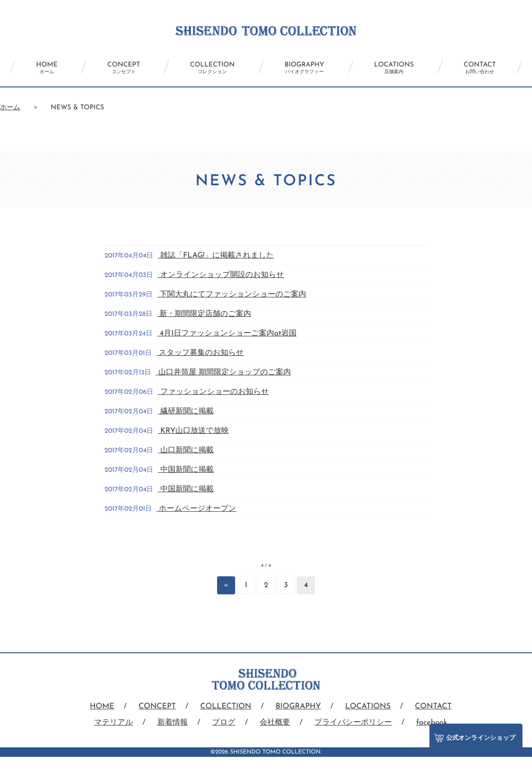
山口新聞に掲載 (185, 450)
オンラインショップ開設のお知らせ (221, 275)
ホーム (10, 108)
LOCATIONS (394, 68)
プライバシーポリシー (353, 723)
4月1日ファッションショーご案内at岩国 (227, 334)
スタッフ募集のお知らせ (200, 353)
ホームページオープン (196, 509)
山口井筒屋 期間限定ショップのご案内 (223, 372)
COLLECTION (212, 68)
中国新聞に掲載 (185, 470)
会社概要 (275, 723)
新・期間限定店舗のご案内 (204, 314)
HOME (47, 68)
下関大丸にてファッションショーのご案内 (232, 295)
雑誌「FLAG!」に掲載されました (216, 256)
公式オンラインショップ (475, 738)
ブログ (224, 723)
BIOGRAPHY (304, 68)
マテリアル (114, 723)
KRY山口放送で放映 (193, 431)
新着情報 (172, 723)
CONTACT (480, 68)
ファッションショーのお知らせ (214, 392)
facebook (432, 723)
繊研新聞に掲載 (185, 411)
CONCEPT (124, 68)
